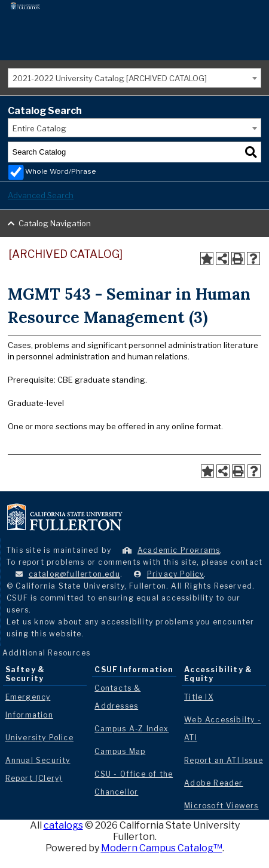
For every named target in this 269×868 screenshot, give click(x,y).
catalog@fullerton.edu (74, 574)
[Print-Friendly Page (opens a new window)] (238, 258)
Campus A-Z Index (132, 729)
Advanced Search (41, 195)
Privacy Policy (175, 574)
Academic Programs (179, 550)
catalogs (63, 825)
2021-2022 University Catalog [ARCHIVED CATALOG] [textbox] (110, 78)
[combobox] (134, 78)
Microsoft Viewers (221, 806)
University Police (39, 738)
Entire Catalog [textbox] (39, 128)
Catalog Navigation (55, 223)
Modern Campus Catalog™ (162, 848)
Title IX (199, 697)
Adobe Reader (213, 783)
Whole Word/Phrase (61, 171)
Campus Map (120, 751)
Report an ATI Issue (224, 760)
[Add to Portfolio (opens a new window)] (207, 258)
